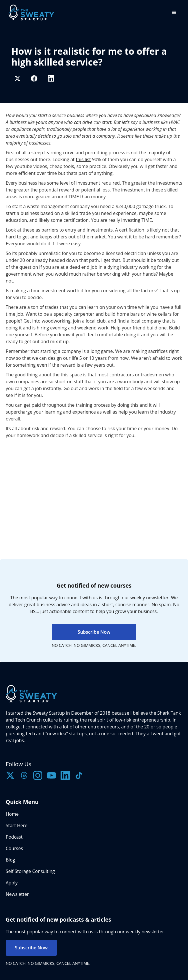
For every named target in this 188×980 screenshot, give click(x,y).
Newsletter (17, 894)
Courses (14, 848)
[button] (174, 13)
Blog (10, 860)
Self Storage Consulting (30, 871)
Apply (12, 883)
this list (83, 159)
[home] (30, 12)
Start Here (17, 825)
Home (12, 814)
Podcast (14, 837)
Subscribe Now (94, 632)
